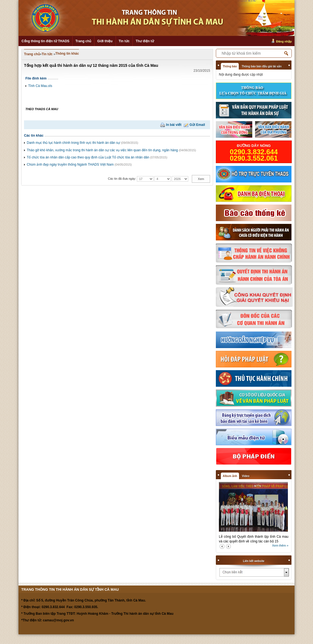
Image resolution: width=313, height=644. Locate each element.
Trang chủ (83, 41)
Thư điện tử (145, 41)
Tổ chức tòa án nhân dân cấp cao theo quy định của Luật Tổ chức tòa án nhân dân (88, 157)
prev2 (222, 546)
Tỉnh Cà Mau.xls (40, 86)
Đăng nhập (284, 41)
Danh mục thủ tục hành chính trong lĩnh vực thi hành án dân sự (73, 143)
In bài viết (174, 125)
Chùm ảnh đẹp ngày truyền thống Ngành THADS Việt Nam (70, 165)
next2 (228, 546)
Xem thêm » (280, 545)
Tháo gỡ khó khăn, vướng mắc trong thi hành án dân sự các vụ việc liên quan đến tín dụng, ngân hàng (102, 150)
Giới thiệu (105, 41)
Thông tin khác (67, 54)
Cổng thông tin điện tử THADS (45, 41)
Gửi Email (197, 125)
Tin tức (124, 41)
